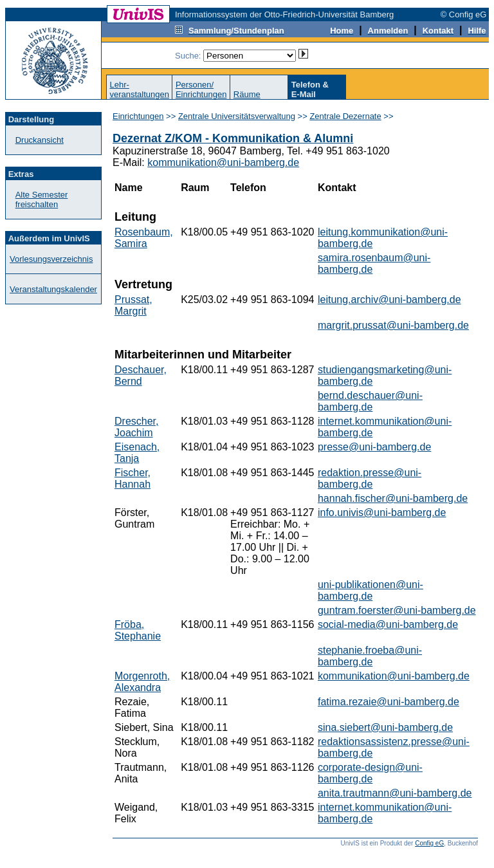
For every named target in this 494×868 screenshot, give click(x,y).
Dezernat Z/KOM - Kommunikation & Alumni (233, 138)
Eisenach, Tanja (137, 453)
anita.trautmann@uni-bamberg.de (395, 793)
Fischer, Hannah (133, 478)
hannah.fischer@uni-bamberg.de (393, 498)
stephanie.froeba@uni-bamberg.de (370, 656)
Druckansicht (40, 140)
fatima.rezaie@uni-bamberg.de (389, 702)
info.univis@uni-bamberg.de (382, 512)
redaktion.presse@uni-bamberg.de (370, 478)
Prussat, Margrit (133, 305)
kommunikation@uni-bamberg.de (223, 162)
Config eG (429, 843)
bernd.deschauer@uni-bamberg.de (370, 401)
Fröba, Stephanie (138, 630)
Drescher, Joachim (136, 427)
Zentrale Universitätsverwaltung (237, 116)
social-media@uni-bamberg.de (388, 624)
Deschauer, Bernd (141, 375)
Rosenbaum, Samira (144, 238)
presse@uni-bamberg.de (374, 447)
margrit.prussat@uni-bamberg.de (393, 325)
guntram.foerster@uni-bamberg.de (397, 610)
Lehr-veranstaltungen (139, 89)
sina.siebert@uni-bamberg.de (385, 727)
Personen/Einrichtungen (201, 89)
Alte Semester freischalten (42, 199)
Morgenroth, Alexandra (142, 682)
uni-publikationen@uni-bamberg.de (370, 590)
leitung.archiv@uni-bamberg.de (389, 300)
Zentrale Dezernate (345, 116)
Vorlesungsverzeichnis (51, 259)
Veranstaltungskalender (53, 289)
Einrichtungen (138, 116)
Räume (247, 94)
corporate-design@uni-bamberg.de (370, 773)
